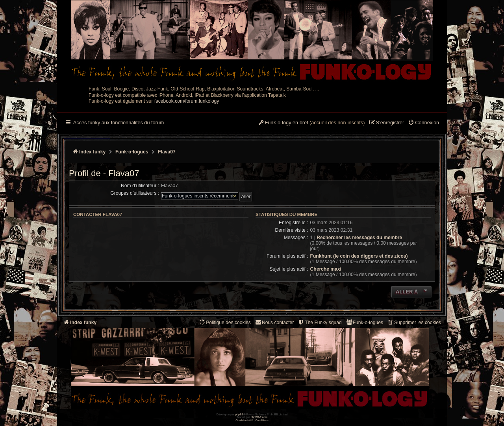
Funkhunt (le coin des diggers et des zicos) (359, 256)
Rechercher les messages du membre (359, 238)
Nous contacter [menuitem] (274, 322)
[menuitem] (423, 123)
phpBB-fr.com (259, 417)
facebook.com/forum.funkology (187, 101)
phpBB (239, 414)
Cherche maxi (326, 269)
